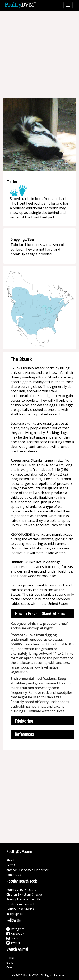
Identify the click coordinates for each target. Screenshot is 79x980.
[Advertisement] (39, 54)
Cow (9, 967)
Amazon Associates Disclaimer (27, 870)
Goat (10, 962)
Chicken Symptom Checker (25, 894)
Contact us (14, 875)
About (10, 860)
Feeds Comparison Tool (23, 904)
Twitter (13, 943)
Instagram (15, 929)
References (24, 734)
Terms (11, 865)
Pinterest (15, 938)
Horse (10, 958)
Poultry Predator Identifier (24, 899)
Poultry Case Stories (20, 909)
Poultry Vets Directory (21, 890)
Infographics (15, 914)
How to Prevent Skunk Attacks (40, 614)
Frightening (24, 721)
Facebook (15, 933)
